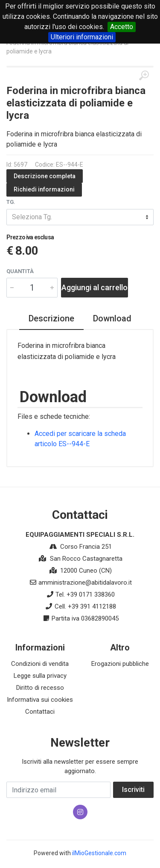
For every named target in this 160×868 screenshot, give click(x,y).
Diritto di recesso (40, 688)
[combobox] (80, 217)
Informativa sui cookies (40, 700)
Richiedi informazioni (44, 189)
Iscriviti (133, 790)
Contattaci (40, 712)
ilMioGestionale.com (99, 853)
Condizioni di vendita (40, 664)
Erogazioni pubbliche (120, 664)
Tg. (11, 202)
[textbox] (80, 217)
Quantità (20, 271)
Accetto (122, 27)
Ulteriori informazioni (82, 37)
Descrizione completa (45, 176)
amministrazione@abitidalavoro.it (85, 583)
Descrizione (51, 318)
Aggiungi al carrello (95, 287)
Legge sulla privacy (40, 676)
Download (112, 318)
